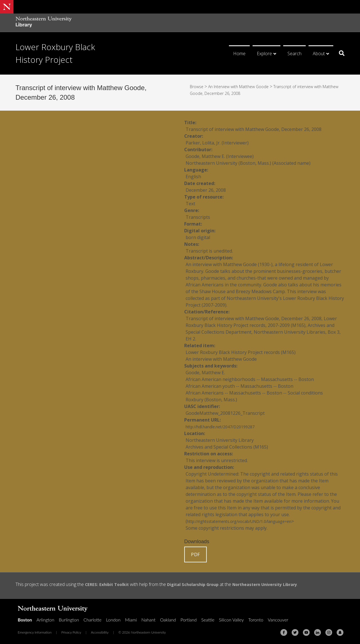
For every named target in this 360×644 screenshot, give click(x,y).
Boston (25, 620)
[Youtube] (306, 632)
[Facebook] (284, 632)
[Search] (340, 53)
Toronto (256, 620)
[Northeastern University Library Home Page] (44, 23)
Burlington (69, 620)
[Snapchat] (340, 632)
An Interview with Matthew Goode (245, 86)
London (113, 620)
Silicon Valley (231, 620)
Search (294, 54)
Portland (189, 620)
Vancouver (278, 620)
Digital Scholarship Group (200, 584)
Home (239, 54)
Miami (131, 620)
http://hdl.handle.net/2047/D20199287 (226, 427)
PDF (195, 554)
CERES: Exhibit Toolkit (109, 584)
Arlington (45, 620)
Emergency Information (35, 632)
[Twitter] (295, 632)
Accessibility (100, 632)
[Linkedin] (318, 632)
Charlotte (93, 620)
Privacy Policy (71, 632)
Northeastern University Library (279, 584)
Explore (264, 54)
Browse (198, 86)
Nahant (148, 620)
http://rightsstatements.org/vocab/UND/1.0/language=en (248, 521)
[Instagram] (329, 632)
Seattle (208, 620)
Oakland (168, 620)
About (319, 54)
